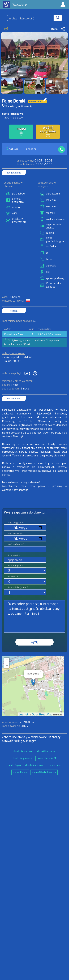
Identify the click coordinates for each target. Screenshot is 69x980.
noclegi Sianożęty (25, 741)
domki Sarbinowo (35, 765)
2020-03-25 (28, 722)
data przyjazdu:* (16, 522)
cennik (14, 311)
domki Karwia (20, 772)
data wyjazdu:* (15, 533)
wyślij (35, 642)
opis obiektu (14, 398)
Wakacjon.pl (20, 5)
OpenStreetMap (42, 714)
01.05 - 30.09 (35, 160)
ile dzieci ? (13, 576)
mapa (33, 657)
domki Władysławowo (44, 772)
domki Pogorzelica (22, 758)
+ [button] (7, 660)
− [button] (7, 666)
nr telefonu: (14, 555)
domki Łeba (55, 765)
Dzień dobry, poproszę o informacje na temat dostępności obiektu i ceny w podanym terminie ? (35, 616)
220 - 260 (49, 334)
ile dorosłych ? (15, 565)
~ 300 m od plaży (12, 117)
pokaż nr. (31, 149)
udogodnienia (14, 173)
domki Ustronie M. (47, 758)
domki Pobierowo (23, 751)
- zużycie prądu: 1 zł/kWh (17, 357)
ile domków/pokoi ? (18, 587)
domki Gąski (14, 765)
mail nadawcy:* (16, 544)
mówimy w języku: (13, 301)
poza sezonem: (16, 388)
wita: (5, 297)
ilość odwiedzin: (15, 726)
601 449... (15, 149)
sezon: (10, 385)
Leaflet (24, 714)
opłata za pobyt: (12, 373)
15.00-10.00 (34, 164)
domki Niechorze (46, 751)
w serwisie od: (11, 722)
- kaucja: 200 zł (11, 361)
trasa (54, 29)
